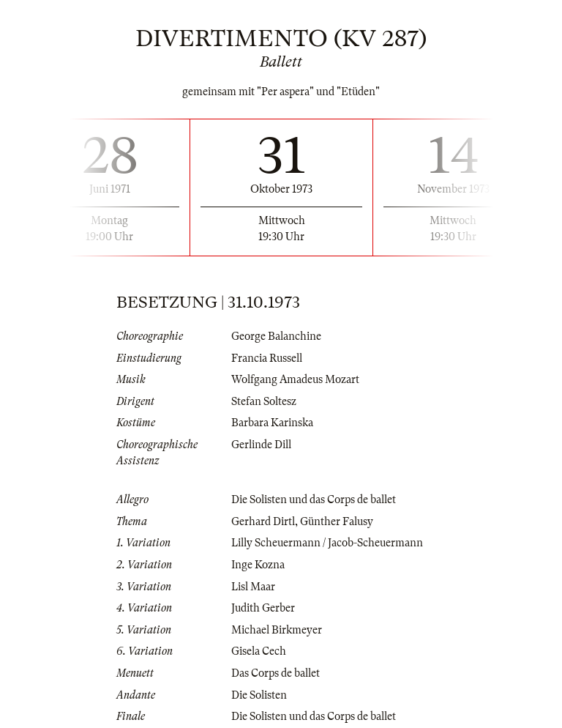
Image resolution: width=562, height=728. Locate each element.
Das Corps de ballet (276, 673)
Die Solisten (259, 695)
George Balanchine (276, 336)
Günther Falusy (337, 521)
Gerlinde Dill (261, 445)
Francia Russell (267, 358)
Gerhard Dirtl (263, 521)
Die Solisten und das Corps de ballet (314, 499)
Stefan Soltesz (264, 401)
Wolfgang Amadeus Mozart (295, 379)
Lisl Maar (253, 587)
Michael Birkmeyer (277, 630)
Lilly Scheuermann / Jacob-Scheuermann (327, 543)
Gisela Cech (259, 651)
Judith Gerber (263, 608)
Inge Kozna (258, 565)
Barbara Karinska (272, 423)
